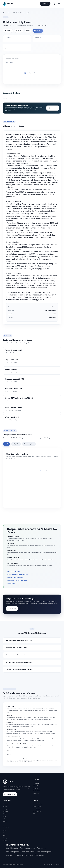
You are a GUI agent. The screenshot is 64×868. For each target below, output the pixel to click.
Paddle (5, 806)
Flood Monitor (37, 811)
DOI (60, 864)
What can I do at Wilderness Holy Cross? (19, 640)
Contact (5, 840)
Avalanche (36, 793)
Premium (5, 833)
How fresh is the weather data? (16, 648)
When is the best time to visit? (16, 655)
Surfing (5, 821)
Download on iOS (10, 794)
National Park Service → (13, 571)
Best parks (41, 848)
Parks (9, 13)
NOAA (51, 864)
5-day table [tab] (16, 444)
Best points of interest (14, 855)
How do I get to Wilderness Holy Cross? (19, 662)
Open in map (38, 31)
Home (4, 13)
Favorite (8, 31)
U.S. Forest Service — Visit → (15, 577)
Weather (36, 814)
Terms (4, 835)
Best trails (29, 855)
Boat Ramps (6, 814)
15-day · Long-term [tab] (29, 444)
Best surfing (40, 855)
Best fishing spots (13, 852)
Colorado (15, 13)
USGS (47, 864)
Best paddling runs (44, 852)
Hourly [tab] (6, 444)
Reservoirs (36, 788)
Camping (5, 811)
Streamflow (36, 786)
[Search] (54, 4)
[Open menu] (59, 4)
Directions (19, 31)
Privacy (5, 838)
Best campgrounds (27, 848)
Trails (4, 819)
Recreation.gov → (12, 583)
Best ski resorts (12, 848)
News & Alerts (37, 806)
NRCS (54, 864)
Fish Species (37, 809)
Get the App (45, 4)
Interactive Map (38, 804)
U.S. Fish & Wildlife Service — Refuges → (18, 580)
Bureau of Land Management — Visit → (18, 574)
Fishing (5, 809)
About (4, 830)
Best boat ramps (28, 852)
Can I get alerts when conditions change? (19, 669)
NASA (57, 864)
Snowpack (36, 783)
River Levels (37, 791)
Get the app (53, 108)
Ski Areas (5, 804)
